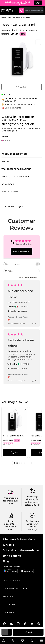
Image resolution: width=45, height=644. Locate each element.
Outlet (4, 17)
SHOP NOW (38, 3)
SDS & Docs (8, 184)
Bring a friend (12, 556)
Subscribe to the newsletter (21, 550)
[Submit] (22, 10)
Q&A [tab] (21, 207)
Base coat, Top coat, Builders (19, 17)
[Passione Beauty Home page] (7, 10)
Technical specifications (16, 169)
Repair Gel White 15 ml (14, 436)
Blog (6, 561)
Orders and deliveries (15, 588)
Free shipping (11, 498)
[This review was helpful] (33, 323)
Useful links (10, 604)
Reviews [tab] (9, 207)
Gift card (9, 545)
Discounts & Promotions (19, 539)
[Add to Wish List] (22, 87)
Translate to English (17, 311)
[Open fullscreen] (38, 42)
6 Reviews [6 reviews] (7, 445)
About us (8, 596)
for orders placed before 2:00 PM (32, 502)
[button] (14, 463)
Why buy (7, 162)
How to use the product (16, 177)
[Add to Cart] (28, 632)
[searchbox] (19, 264)
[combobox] (31, 10)
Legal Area (9, 612)
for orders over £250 (11, 527)
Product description (14, 154)
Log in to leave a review (21, 251)
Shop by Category (12, 580)
